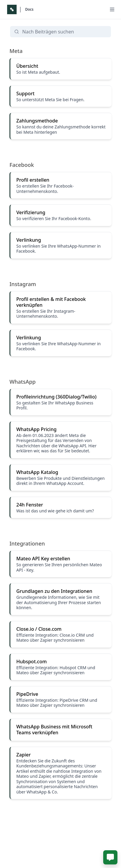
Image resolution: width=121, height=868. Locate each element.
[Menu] (112, 9)
